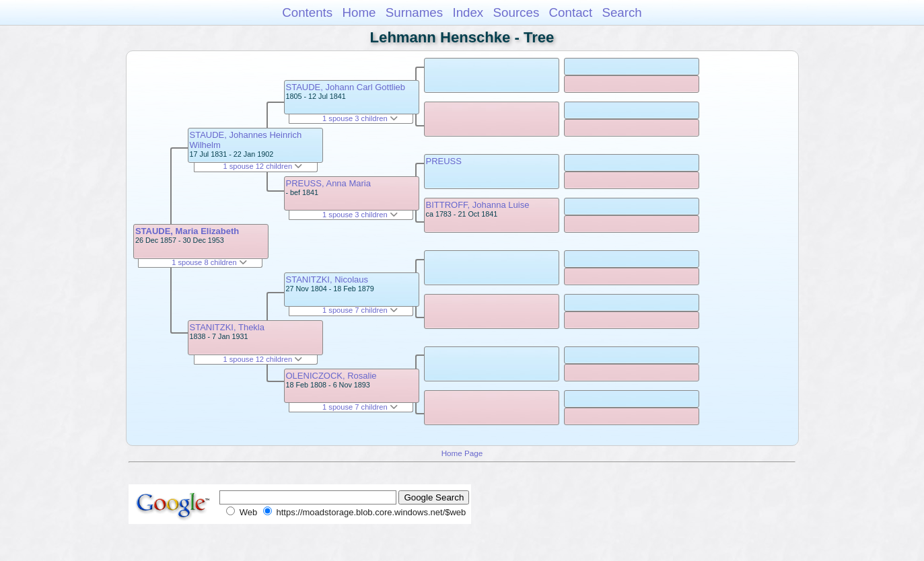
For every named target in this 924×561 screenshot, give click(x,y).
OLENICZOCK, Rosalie (331, 376)
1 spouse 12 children (262, 166)
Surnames (414, 12)
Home (359, 12)
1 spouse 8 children (209, 262)
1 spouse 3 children (360, 118)
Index (468, 12)
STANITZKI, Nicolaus (327, 279)
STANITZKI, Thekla (227, 327)
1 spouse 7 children (360, 310)
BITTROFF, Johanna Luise (478, 205)
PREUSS (444, 161)
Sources (517, 12)
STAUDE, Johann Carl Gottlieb (346, 87)
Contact (571, 12)
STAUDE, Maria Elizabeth (187, 231)
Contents (307, 12)
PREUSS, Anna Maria (328, 183)
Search (621, 12)
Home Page (462, 453)
